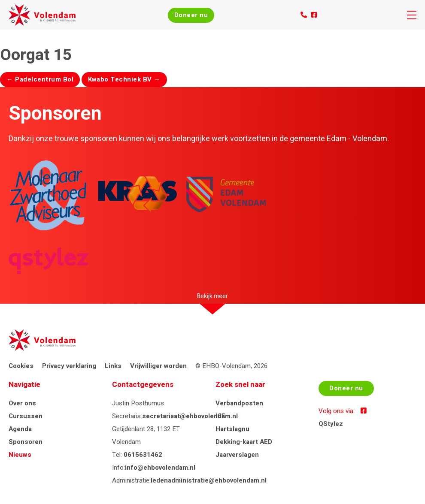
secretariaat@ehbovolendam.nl (190, 416)
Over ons (22, 403)
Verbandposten (239, 403)
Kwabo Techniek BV (124, 79)
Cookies (21, 366)
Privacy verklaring (69, 366)
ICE (220, 416)
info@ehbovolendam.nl (160, 468)
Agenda (20, 429)
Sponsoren (26, 442)
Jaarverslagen (237, 455)
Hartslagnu (232, 429)
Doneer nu (191, 15)
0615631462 (143, 455)
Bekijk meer (212, 296)
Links (113, 366)
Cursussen (26, 416)
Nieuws (20, 455)
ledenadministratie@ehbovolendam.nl (209, 480)
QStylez (331, 424)
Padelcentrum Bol (40, 79)
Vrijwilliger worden (158, 366)
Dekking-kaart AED (244, 442)
